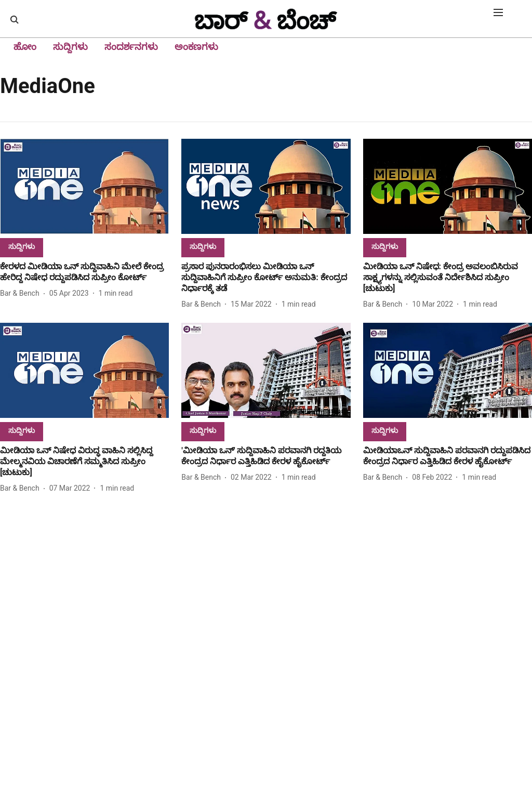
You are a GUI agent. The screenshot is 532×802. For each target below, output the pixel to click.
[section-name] (22, 246)
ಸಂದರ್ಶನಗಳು (131, 47)
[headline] (84, 272)
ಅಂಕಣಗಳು (196, 47)
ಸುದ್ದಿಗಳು (70, 47)
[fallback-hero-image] (84, 186)
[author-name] (22, 293)
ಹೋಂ (25, 47)
